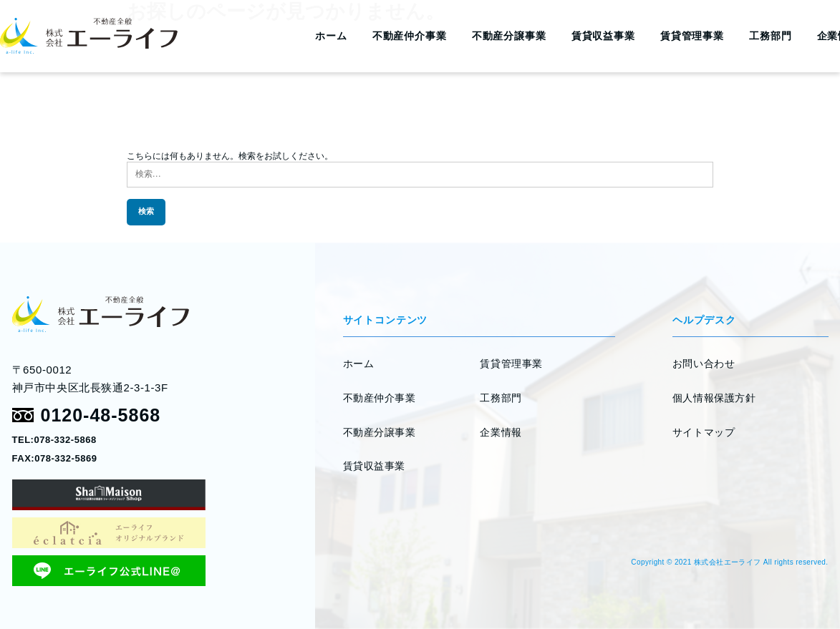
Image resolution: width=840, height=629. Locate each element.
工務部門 (770, 36)
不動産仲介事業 (410, 36)
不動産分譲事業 (509, 36)
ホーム (331, 36)
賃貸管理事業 (692, 36)
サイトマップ (704, 432)
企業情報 (501, 432)
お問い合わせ (704, 364)
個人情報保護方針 (714, 398)
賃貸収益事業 (603, 36)
